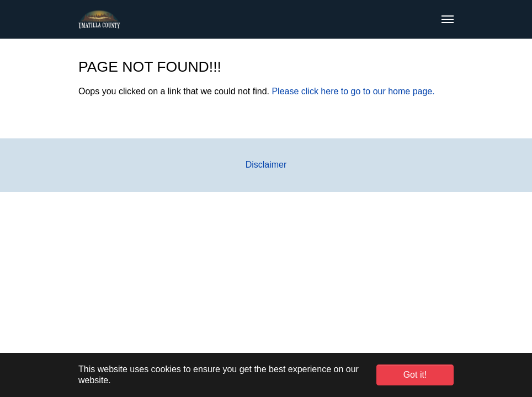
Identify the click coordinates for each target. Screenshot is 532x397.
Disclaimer (266, 165)
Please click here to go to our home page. (353, 91)
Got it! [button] (415, 375)
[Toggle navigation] (448, 19)
